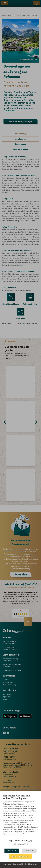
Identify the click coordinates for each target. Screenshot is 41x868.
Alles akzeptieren (20, 856)
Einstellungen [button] (33, 864)
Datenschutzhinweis (20, 864)
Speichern (29, 851)
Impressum (7, 864)
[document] (20, 816)
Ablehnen (12, 851)
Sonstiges (21, 844)
